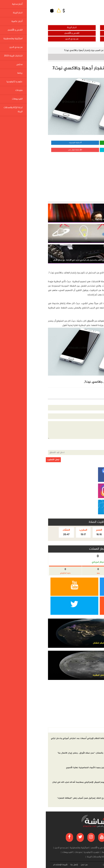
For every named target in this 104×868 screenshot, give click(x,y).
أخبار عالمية (78, 33)
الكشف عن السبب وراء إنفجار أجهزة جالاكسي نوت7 (42, 50)
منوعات (32, 852)
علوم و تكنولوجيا (79, 50)
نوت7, (41, 382)
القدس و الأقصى (26, 33)
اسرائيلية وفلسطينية (78, 39)
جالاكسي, (51, 382)
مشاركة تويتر (78, 150)
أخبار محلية (78, 28)
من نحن (38, 865)
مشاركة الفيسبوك (29, 143)
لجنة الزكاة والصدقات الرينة (53, 857)
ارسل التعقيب (8, 460)
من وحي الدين (26, 39)
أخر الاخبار (96, 730)
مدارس (66, 852)
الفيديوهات (22, 852)
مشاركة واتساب (78, 143)
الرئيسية (96, 50)
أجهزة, (61, 382)
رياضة (59, 852)
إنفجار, (69, 382)
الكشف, (78, 382)
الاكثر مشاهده (81, 730)
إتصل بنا (28, 865)
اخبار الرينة (26, 28)
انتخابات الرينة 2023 (81, 852)
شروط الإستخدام (15, 865)
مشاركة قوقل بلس (29, 150)
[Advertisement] (79, 173)
